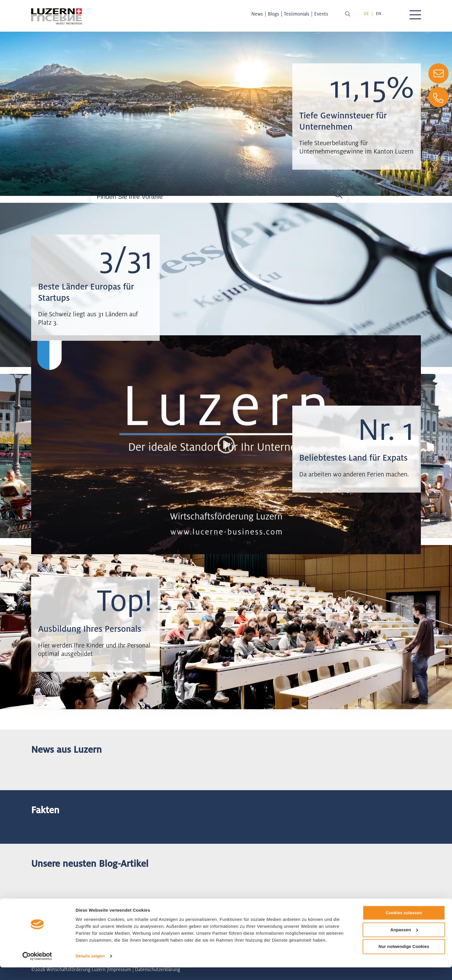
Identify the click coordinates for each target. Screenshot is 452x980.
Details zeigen (90, 969)
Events (326, 14)
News (262, 14)
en (378, 13)
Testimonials (302, 14)
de (366, 13)
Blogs (279, 14)
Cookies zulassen (404, 925)
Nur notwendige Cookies (404, 959)
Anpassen (404, 942)
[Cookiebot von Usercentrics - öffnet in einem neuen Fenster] (37, 969)
